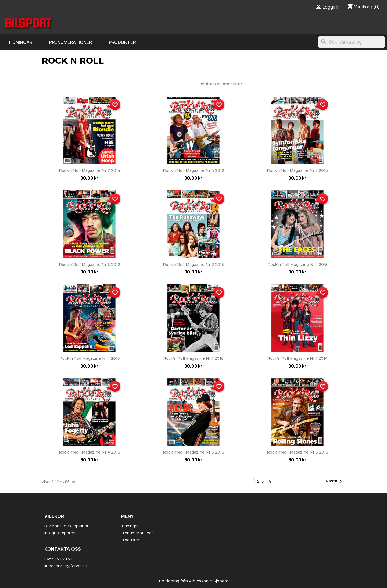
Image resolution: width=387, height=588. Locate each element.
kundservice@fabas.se (66, 566)
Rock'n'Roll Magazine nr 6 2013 (193, 452)
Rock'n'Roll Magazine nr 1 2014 (297, 358)
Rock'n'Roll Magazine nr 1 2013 (90, 358)
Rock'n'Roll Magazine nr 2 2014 (89, 170)
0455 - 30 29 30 (58, 559)
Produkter (122, 42)
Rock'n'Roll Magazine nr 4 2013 (89, 452)
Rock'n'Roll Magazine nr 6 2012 (89, 265)
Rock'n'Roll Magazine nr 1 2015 (298, 265)
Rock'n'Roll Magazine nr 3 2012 (193, 170)
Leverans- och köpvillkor (67, 526)
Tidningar (20, 42)
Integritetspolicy (60, 533)
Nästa (335, 481)
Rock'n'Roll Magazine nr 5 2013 (297, 170)
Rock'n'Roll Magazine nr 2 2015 (193, 265)
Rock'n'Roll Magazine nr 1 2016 (193, 358)
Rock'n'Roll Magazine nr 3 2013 (298, 452)
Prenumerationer (71, 42)
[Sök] (352, 42)
